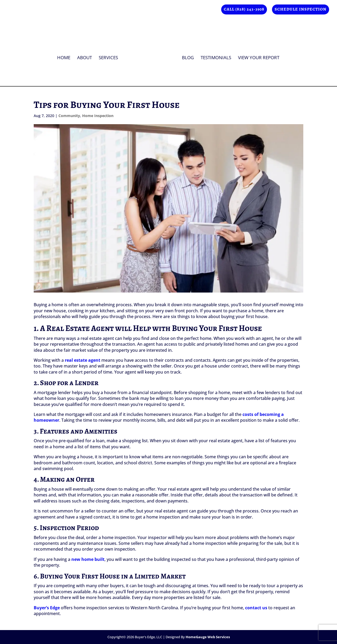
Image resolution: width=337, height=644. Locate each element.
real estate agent (83, 360)
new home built (88, 559)
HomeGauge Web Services (208, 637)
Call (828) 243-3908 (244, 10)
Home (66, 56)
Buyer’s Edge (47, 608)
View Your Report (257, 56)
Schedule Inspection (301, 10)
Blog (186, 56)
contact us (256, 608)
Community (69, 116)
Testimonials (214, 56)
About (86, 56)
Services (110, 56)
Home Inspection (98, 116)
